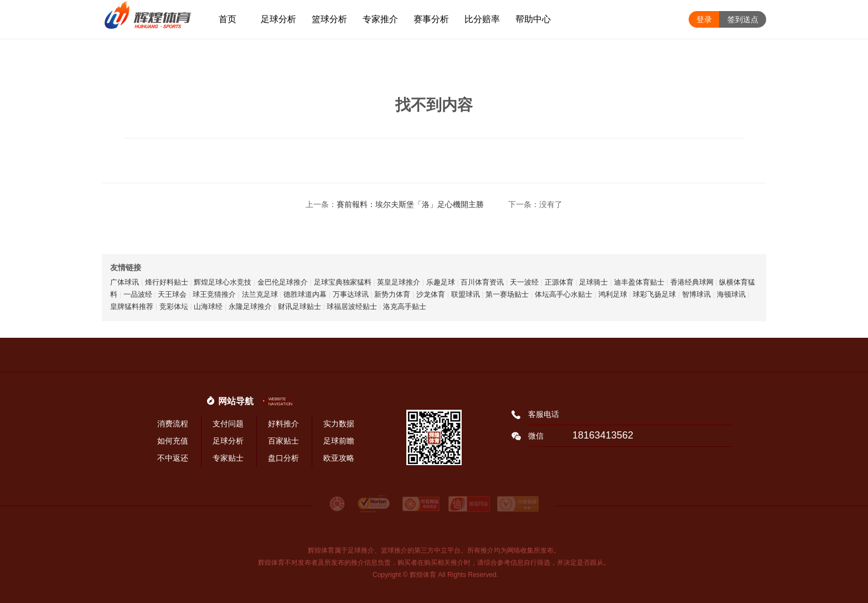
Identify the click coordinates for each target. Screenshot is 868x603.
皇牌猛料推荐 (132, 306)
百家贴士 (283, 441)
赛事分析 (431, 19)
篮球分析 (329, 19)
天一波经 (524, 282)
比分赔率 (482, 19)
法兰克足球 (260, 294)
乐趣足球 (441, 282)
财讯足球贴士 (299, 306)
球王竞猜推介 (214, 294)
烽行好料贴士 (167, 282)
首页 (228, 19)
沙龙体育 (431, 294)
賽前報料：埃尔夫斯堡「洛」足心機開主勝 (410, 204)
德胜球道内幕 (305, 294)
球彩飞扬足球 (654, 294)
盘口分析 (283, 458)
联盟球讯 (466, 294)
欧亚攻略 (339, 458)
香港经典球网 (692, 282)
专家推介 (380, 19)
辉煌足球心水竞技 (223, 282)
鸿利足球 (613, 294)
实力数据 (339, 424)
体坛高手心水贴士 (564, 294)
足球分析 (278, 19)
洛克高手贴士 (405, 306)
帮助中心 (533, 19)
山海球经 (208, 306)
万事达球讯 (351, 294)
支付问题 (228, 424)
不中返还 (173, 458)
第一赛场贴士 (507, 294)
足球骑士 (593, 282)
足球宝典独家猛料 (343, 282)
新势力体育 (392, 294)
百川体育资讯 (482, 282)
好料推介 (283, 424)
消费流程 (173, 424)
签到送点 (743, 19)
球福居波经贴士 (352, 306)
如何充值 (173, 441)
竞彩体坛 (174, 306)
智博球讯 (696, 294)
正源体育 (559, 282)
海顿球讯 (731, 294)
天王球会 (172, 294)
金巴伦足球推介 (283, 282)
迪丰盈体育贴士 (639, 282)
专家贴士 (228, 458)
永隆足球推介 (250, 306)
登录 (704, 19)
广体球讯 (125, 282)
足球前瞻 (339, 441)
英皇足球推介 (399, 282)
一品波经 (138, 294)
